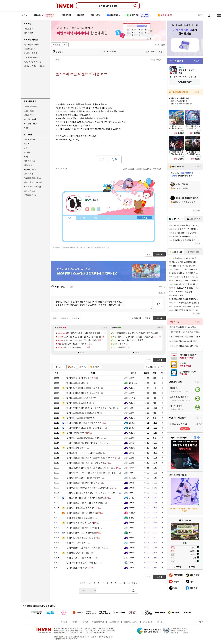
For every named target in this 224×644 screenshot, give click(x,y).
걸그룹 (27, 152)
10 (129, 583)
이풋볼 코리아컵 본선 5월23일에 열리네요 (86, 463)
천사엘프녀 (133, 478)
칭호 (109, 218)
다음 (133, 583)
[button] (78, 352)
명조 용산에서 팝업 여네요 (80, 378)
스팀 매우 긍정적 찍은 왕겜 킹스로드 (84, 453)
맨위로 (148, 318)
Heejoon (132, 543)
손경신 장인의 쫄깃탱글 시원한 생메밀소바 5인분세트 (185, 346)
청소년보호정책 (114, 622)
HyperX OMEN (30, 169)
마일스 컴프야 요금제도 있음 (81, 538)
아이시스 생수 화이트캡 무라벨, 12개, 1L (185, 337)
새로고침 (162, 287)
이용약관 (85, 622)
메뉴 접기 (145, 218)
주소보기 (56, 45)
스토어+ (197, 92)
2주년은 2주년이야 (76, 433)
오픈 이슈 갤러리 (31, 106)
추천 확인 (157, 169)
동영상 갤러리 (30, 49)
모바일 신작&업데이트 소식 (35, 66)
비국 (130, 533)
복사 (65, 45)
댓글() (158, 60)
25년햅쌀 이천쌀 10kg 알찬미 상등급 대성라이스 (185, 341)
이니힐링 (93, 209)
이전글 (74, 318)
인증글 (73, 367)
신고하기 (139, 169)
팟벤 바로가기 (30, 140)
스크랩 (131, 169)
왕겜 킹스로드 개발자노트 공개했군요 (84, 438)
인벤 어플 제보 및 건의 (33, 57)
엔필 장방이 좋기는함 (77, 553)
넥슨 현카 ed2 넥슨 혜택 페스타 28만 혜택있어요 (89, 488)
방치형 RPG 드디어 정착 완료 (81, 533)
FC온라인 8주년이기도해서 (80, 523)
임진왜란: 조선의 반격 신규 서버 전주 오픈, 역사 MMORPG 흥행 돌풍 (97, 493)
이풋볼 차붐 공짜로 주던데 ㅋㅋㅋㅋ (84, 423)
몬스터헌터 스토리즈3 (33, 182)
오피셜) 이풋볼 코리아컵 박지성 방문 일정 (86, 498)
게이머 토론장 (160, 45)
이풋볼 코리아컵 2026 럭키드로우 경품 (85, 443)
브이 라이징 (29, 174)
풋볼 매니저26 (30, 195)
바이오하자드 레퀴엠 (33, 187)
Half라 (131, 408)
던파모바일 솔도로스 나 (78, 403)
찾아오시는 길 (147, 622)
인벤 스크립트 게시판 (33, 62)
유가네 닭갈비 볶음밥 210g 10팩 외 (183, 327)
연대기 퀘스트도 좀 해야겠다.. (81, 508)
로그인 (200, 15)
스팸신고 (148, 169)
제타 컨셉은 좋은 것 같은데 (80, 518)
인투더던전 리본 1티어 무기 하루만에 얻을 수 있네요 (90, 408)
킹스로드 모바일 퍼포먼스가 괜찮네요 (84, 413)
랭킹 (96, 218)
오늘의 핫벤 (29, 111)
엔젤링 (131, 518)
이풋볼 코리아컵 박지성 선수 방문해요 (84, 503)
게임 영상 (28, 165)
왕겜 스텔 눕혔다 (76, 448)
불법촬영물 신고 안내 (131, 622)
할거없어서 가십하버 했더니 (80, 558)
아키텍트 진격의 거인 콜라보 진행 (83, 393)
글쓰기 (159, 360)
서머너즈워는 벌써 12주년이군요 (82, 563)
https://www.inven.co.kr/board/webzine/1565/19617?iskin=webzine (86, 247)
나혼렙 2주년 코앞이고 (78, 568)
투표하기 (185, 429)
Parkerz (131, 388)
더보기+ (105, 327)
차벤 (26, 148)
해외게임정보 (30, 161)
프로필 (82, 218)
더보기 (99, 209)
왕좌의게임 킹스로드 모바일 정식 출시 (84, 428)
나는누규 (132, 398)
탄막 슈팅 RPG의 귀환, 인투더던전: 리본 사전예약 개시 (92, 473)
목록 (152, 60)
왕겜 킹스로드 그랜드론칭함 (80, 418)
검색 (133, 591)
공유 (125, 169)
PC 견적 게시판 (30, 124)
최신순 (70, 287)
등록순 (63, 287)
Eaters (131, 528)
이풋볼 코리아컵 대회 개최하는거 (82, 528)
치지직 (27, 144)
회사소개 (64, 622)
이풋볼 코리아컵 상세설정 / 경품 (82, 513)
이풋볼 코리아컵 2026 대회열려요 (83, 483)
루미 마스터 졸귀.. (76, 543)
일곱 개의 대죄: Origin (33, 178)
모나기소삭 (133, 383)
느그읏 (131, 378)
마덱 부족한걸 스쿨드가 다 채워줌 (83, 388)
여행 (26, 157)
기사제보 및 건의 (31, 53)
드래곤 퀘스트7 (30, 191)
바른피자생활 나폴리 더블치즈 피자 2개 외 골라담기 (185, 332)
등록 (158, 304)
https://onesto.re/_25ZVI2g (67, 139)
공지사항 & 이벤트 (32, 45)
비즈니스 (74, 622)
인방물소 (58, 52)
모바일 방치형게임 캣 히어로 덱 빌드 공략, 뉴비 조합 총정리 (93, 468)
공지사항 (159, 622)
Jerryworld (132, 468)
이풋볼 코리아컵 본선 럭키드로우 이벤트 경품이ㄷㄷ (90, 458)
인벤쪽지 (87, 209)
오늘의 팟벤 (29, 115)
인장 (69, 218)
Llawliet (131, 443)
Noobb (131, 558)
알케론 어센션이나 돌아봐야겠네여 (83, 478)
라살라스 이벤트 (75, 383)
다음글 (63, 318)
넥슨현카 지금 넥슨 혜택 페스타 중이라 (85, 548)
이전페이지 (136, 318)
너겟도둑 (132, 513)
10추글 (84, 367)
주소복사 (56, 247)
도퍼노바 (132, 423)
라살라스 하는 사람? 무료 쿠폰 (81, 398)
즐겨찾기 (96, 367)
